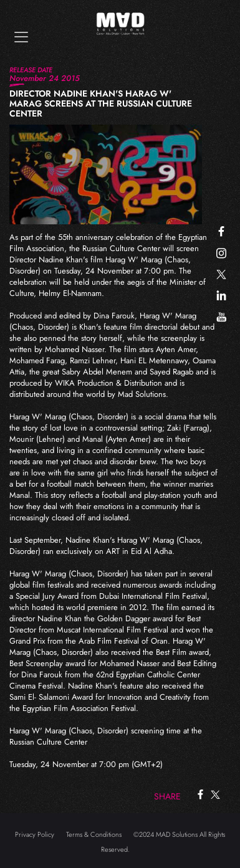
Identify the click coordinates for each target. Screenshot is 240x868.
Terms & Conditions (94, 834)
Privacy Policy (35, 834)
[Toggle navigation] (21, 37)
